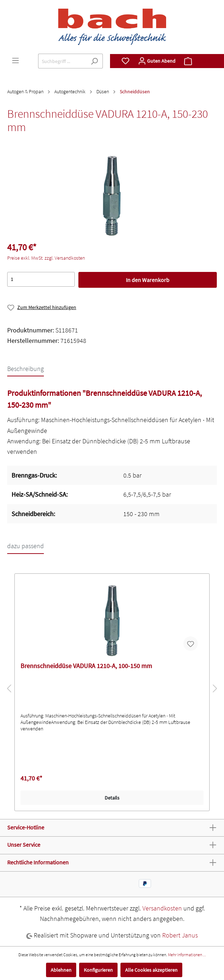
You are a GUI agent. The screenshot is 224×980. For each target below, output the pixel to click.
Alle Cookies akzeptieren (151, 970)
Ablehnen (61, 970)
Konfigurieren (98, 970)
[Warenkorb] (198, 61)
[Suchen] (94, 61)
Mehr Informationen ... (187, 955)
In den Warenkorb (148, 280)
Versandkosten (162, 908)
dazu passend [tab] (26, 546)
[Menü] (15, 61)
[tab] (26, 368)
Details (112, 798)
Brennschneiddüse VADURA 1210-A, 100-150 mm (86, 666)
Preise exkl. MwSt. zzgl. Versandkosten (46, 258)
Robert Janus (180, 935)
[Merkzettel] (125, 61)
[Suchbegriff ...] (62, 61)
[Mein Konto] (157, 61)
